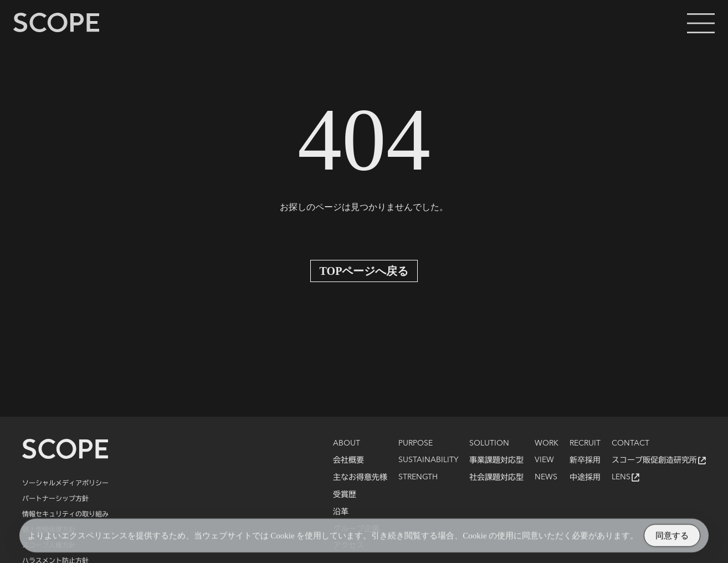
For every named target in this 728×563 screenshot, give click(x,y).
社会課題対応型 (496, 477)
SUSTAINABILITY (428, 460)
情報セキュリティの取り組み (65, 514)
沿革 (341, 511)
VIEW (544, 460)
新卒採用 (585, 460)
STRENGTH (418, 477)
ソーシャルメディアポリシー (65, 483)
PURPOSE (416, 443)
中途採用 (585, 477)
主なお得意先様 (360, 477)
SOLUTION (489, 443)
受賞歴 (345, 494)
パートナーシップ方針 (55, 498)
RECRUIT (585, 443)
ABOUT (347, 443)
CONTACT (630, 443)
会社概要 (348, 460)
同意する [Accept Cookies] (672, 537)
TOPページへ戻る (364, 271)
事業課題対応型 (496, 460)
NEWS (546, 477)
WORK (547, 443)
